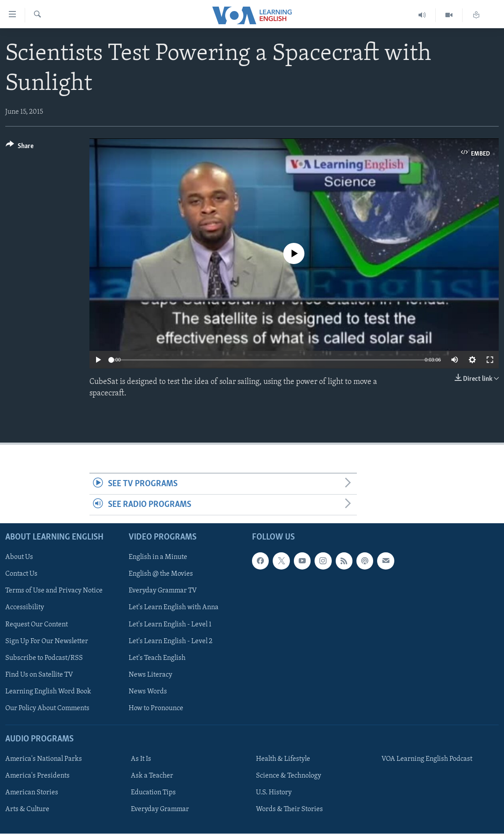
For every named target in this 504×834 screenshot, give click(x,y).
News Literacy (150, 675)
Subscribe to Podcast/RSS (44, 658)
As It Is (141, 760)
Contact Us (21, 574)
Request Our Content (37, 625)
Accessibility (25, 608)
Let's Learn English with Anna (174, 608)
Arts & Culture (27, 810)
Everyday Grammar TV (163, 591)
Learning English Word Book (48, 692)
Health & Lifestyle (283, 760)
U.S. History (274, 793)
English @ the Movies (161, 574)
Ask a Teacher (152, 776)
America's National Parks (44, 760)
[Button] (20, 147)
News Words (148, 692)
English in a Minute (158, 558)
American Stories (32, 793)
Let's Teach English (157, 658)
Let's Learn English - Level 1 (170, 625)
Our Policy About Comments (47, 708)
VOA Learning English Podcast (427, 760)
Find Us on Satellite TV (39, 675)
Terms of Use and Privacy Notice (54, 591)
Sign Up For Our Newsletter (47, 641)
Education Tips (153, 793)
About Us (19, 558)
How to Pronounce (156, 708)
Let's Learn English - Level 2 (170, 641)
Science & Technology (289, 776)
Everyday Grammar (160, 810)
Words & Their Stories (289, 810)
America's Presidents (37, 776)
